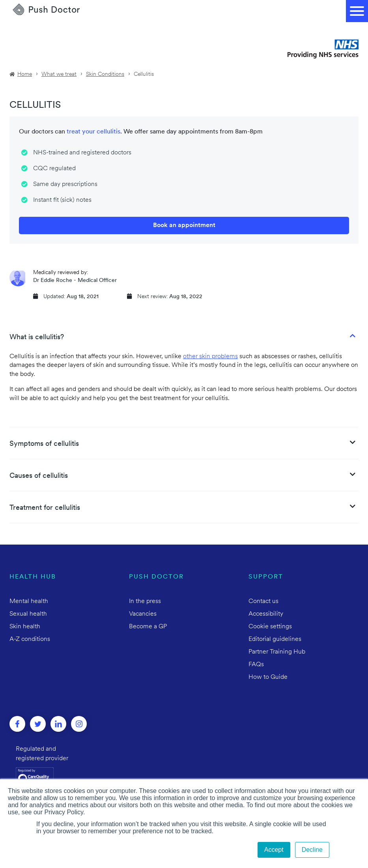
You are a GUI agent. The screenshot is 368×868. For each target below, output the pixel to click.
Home (25, 74)
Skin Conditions (105, 74)
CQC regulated (54, 169)
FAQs (256, 665)
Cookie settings (270, 627)
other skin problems (210, 357)
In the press (145, 601)
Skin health (25, 627)
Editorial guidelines (275, 639)
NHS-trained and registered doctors (82, 153)
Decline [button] (312, 850)
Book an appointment (184, 225)
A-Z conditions (30, 639)
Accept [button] (274, 850)
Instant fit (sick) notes (62, 200)
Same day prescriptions (65, 184)
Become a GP (148, 627)
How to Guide (268, 677)
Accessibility (266, 614)
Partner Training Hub (277, 652)
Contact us (263, 601)
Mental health (29, 601)
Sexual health (28, 614)
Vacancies (143, 614)
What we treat (59, 74)
